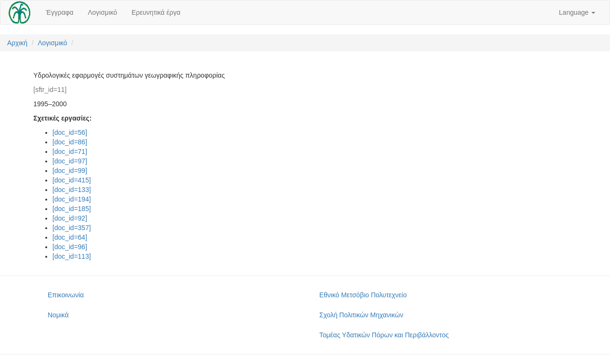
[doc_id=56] (70, 132)
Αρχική (17, 43)
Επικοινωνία (66, 295)
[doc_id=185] (72, 209)
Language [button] (577, 12)
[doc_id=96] (70, 247)
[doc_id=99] (70, 171)
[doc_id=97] (70, 161)
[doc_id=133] (72, 190)
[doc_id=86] (70, 142)
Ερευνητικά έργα (156, 12)
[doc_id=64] (70, 237)
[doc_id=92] (70, 218)
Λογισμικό (102, 12)
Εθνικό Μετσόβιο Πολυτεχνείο (363, 295)
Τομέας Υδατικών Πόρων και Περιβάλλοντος (384, 335)
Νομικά (58, 315)
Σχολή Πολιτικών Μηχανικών (361, 315)
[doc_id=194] (72, 199)
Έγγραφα (60, 12)
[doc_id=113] (72, 256)
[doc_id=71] (70, 152)
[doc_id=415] (72, 180)
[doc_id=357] (72, 228)
